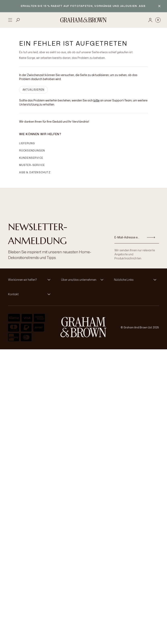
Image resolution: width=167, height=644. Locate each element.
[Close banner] (159, 6)
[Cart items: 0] (158, 20)
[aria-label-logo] (83, 327)
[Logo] (83, 20)
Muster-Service (32, 165)
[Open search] (18, 20)
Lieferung (27, 143)
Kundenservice (31, 158)
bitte (96, 100)
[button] (31, 280)
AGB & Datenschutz (35, 172)
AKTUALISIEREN (34, 90)
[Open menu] (10, 20)
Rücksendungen (32, 151)
